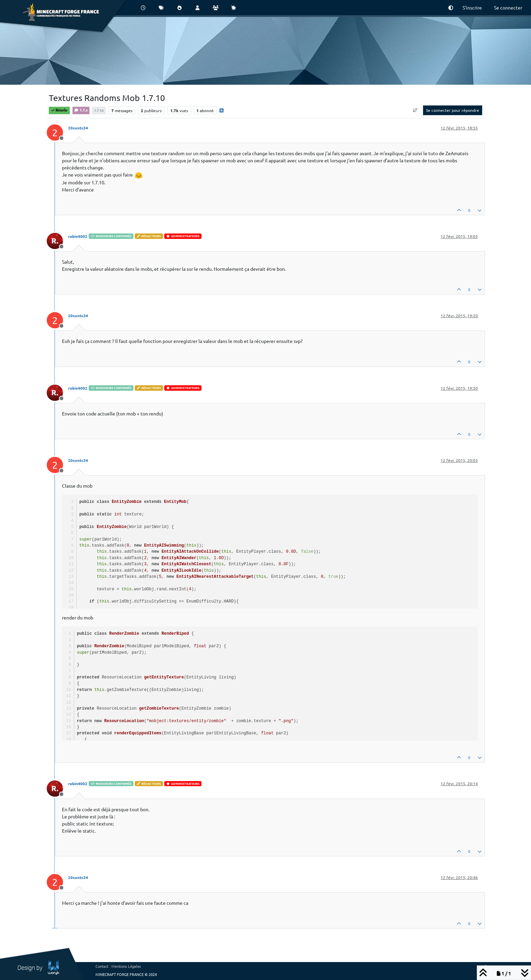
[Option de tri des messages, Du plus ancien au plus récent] (415, 110)
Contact (102, 966)
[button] (451, 8)
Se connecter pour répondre (453, 110)
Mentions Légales (126, 966)
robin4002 (78, 236)
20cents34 (78, 128)
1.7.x (81, 110)
